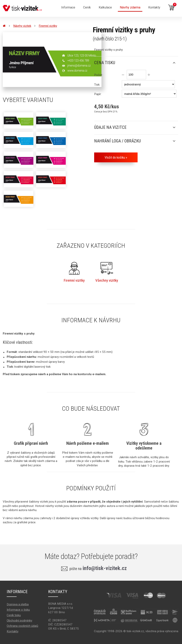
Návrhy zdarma (130, 7)
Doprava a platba (18, 604)
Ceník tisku (14, 615)
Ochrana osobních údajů (22, 626)
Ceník (87, 7)
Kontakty (154, 7)
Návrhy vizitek (22, 26)
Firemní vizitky (48, 26)
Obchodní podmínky (19, 621)
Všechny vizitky (107, 272)
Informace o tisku (18, 610)
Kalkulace (105, 7)
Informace (68, 7)
